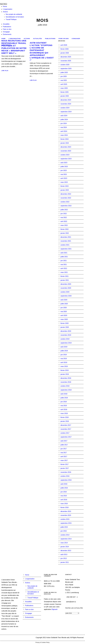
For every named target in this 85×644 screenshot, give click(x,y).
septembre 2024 (66, 112)
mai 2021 (64, 265)
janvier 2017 (65, 468)
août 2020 (64, 300)
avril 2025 (64, 84)
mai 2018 (64, 406)
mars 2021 (64, 272)
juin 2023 (64, 170)
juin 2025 (64, 76)
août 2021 (64, 253)
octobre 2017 (65, 433)
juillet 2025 (64, 72)
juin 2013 (64, 558)
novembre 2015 (66, 515)
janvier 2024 (65, 143)
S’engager (6, 32)
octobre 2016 (65, 476)
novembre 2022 (66, 198)
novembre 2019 (66, 335)
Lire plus (5, 71)
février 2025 (65, 92)
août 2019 (64, 347)
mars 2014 (64, 543)
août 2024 (64, 116)
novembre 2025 (66, 61)
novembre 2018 (66, 382)
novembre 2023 (66, 151)
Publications (7, 27)
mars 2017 (64, 460)
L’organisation (8, 9)
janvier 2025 (65, 96)
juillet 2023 (64, 167)
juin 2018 (64, 402)
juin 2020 (64, 308)
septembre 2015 (66, 523)
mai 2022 (64, 217)
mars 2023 (64, 182)
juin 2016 (64, 492)
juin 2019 (64, 355)
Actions (5, 12)
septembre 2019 (66, 343)
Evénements (7, 34)
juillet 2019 (64, 351)
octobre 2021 (65, 245)
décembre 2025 (66, 57)
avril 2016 (64, 500)
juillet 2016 (64, 488)
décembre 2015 (66, 511)
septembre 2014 (66, 539)
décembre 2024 (66, 100)
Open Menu (4, 4)
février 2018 (65, 417)
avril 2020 (64, 315)
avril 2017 (64, 457)
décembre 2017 (66, 425)
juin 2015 (64, 531)
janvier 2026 (65, 53)
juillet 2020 (64, 304)
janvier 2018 (65, 421)
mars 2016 (64, 504)
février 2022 (65, 229)
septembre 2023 (66, 159)
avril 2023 (64, 178)
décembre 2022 (66, 194)
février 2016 (65, 507)
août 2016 (64, 484)
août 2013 (64, 554)
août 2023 (64, 163)
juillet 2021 (64, 257)
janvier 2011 (65, 562)
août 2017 (64, 441)
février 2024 (65, 139)
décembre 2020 (66, 284)
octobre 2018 (65, 386)
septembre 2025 (66, 69)
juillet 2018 (64, 398)
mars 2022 (64, 225)
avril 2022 (64, 221)
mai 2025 (64, 80)
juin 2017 (64, 449)
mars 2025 (64, 88)
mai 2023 (64, 174)
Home (5, 6)
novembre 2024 (66, 104)
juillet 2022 (64, 210)
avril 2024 (64, 131)
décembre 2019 (66, 331)
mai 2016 (64, 496)
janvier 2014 (65, 547)
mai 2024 (64, 127)
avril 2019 (64, 362)
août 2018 (64, 394)
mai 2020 (64, 312)
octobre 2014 (65, 535)
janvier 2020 (65, 327)
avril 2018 (64, 410)
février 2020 (65, 323)
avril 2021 (64, 268)
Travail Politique (11, 19)
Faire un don (7, 29)
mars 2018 (64, 413)
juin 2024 (64, 123)
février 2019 (65, 370)
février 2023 (65, 186)
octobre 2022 (65, 202)
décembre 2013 (66, 551)
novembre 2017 (66, 429)
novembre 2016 (66, 472)
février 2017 (65, 464)
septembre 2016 (66, 480)
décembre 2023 (66, 147)
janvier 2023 (65, 190)
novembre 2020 (66, 288)
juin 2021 (64, 261)
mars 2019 (64, 366)
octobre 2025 (65, 65)
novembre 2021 (66, 241)
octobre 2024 (65, 108)
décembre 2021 (66, 237)
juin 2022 (64, 214)
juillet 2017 (64, 445)
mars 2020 (64, 319)
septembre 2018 (66, 390)
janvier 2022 (65, 233)
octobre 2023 (65, 155)
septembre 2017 (66, 437)
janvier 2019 (65, 374)
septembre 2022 (66, 206)
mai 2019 (64, 359)
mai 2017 (64, 453)
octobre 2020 (65, 292)
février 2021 (65, 276)
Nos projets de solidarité (14, 14)
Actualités (6, 24)
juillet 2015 (64, 527)
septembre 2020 (66, 296)
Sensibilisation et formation (15, 17)
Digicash (55, 609)
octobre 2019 (65, 339)
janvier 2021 (65, 280)
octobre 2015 (65, 519)
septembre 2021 (66, 249)
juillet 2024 (64, 120)
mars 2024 (64, 135)
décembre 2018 (66, 378)
